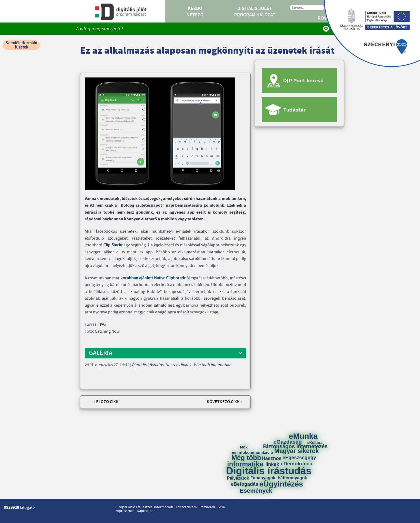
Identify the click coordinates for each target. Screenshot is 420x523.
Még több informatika (213, 365)
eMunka (303, 436)
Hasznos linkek (179, 365)
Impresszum (125, 511)
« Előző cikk (106, 402)
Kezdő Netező (195, 12)
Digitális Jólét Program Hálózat (255, 12)
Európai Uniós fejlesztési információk (144, 507)
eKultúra (315, 443)
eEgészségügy (299, 458)
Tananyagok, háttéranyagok (279, 478)
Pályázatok (238, 478)
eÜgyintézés (281, 484)
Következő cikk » (225, 402)
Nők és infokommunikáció (252, 450)
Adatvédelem (186, 507)
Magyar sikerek (297, 451)
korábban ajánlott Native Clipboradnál (155, 278)
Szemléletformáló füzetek (21, 45)
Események (256, 491)
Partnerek (207, 507)
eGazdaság (288, 442)
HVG (102, 324)
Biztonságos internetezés (295, 446)
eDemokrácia (297, 464)
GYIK (221, 507)
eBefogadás (245, 484)
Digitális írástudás (148, 365)
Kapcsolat (145, 511)
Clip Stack (112, 245)
